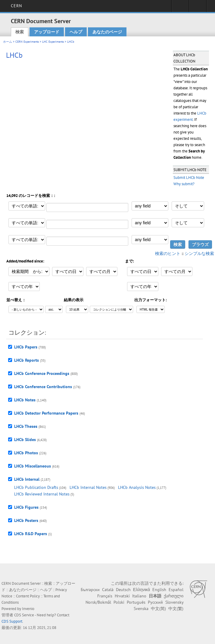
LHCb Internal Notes (88, 487)
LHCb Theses (26, 426)
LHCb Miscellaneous (33, 466)
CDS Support (12, 621)
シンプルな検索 (199, 253)
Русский (155, 602)
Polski (119, 602)
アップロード (47, 32)
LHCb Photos (26, 453)
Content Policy (28, 596)
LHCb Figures (26, 507)
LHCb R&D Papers (31, 534)
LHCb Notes (25, 400)
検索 (20, 32)
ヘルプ (76, 32)
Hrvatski (122, 596)
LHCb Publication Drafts (36, 487)
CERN (16, 6)
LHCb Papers (26, 347)
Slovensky (174, 602)
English (159, 590)
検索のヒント (168, 253)
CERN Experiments (27, 42)
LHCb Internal (27, 479)
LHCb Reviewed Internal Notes (42, 494)
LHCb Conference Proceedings (42, 373)
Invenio (28, 609)
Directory (198, 8)
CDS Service (24, 615)
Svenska (141, 609)
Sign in (180, 8)
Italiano (139, 596)
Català (108, 590)
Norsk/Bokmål (98, 602)
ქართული (174, 596)
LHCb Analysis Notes (137, 487)
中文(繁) (176, 609)
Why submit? (184, 184)
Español (176, 590)
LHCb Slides (25, 440)
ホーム (8, 42)
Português (136, 602)
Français (105, 596)
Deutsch (123, 590)
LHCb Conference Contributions (43, 387)
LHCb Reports (26, 360)
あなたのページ (107, 32)
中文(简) (158, 609)
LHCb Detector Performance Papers (46, 413)
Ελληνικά (142, 590)
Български (90, 590)
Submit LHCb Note (189, 178)
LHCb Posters (26, 520)
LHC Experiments (53, 42)
